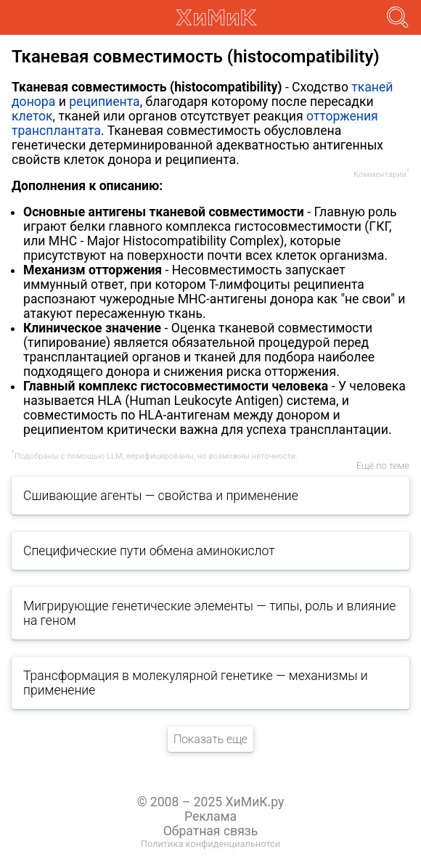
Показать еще (210, 739)
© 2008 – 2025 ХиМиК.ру (211, 802)
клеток (32, 116)
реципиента (104, 102)
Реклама (210, 816)
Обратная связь (211, 831)
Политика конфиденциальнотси (210, 844)
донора (33, 102)
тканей (372, 87)
